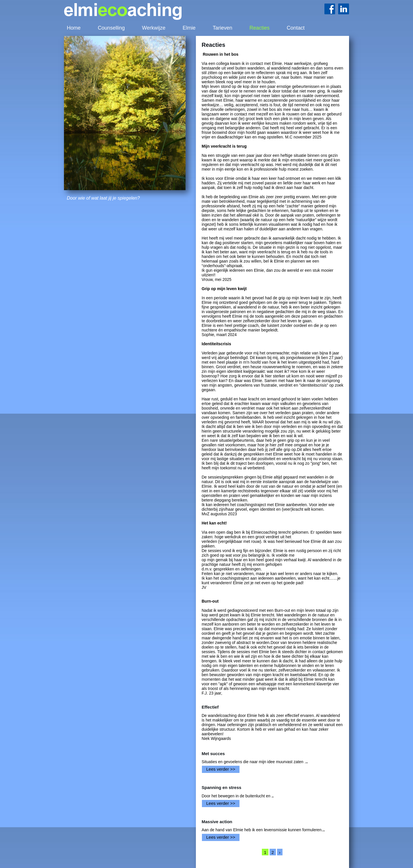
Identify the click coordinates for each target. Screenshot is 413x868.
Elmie (189, 28)
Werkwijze (154, 28)
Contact (296, 28)
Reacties (260, 28)
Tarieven (223, 28)
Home (74, 28)
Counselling (111, 28)
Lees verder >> (221, 769)
